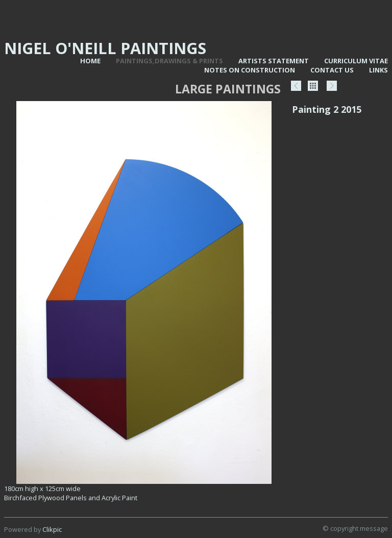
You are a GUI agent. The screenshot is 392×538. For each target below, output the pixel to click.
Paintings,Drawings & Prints (169, 61)
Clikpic (52, 529)
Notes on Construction (250, 70)
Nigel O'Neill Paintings (105, 48)
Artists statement (274, 61)
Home (90, 61)
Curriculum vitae (356, 61)
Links (378, 70)
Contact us (332, 70)
